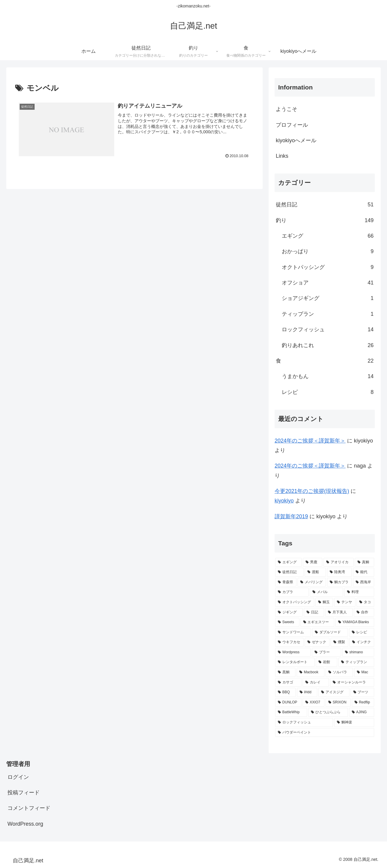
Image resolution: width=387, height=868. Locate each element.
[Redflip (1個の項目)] (363, 703)
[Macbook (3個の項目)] (311, 672)
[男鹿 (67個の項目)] (313, 562)
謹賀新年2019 (291, 516)
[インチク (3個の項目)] (362, 642)
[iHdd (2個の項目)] (307, 692)
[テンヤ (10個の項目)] (345, 602)
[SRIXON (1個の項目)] (338, 703)
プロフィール (292, 125)
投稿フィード (24, 793)
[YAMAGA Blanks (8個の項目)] (355, 622)
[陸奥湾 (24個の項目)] (339, 572)
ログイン (18, 777)
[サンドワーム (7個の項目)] (293, 632)
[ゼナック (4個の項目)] (317, 642)
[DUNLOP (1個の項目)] (288, 703)
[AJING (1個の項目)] (362, 712)
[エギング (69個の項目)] (288, 562)
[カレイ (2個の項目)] (316, 683)
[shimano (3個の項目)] (358, 652)
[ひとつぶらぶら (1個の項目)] (328, 712)
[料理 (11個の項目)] (359, 592)
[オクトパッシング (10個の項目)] (295, 602)
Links (282, 156)
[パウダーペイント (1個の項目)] (325, 733)
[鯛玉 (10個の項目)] (324, 602)
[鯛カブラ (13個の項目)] (339, 582)
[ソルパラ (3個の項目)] (339, 672)
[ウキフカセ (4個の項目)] (289, 642)
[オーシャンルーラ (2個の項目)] (352, 683)
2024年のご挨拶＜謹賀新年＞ (310, 441)
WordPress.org (25, 824)
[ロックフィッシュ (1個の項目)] (304, 722)
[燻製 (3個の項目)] (339, 642)
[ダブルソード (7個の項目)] (330, 632)
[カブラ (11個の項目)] (292, 592)
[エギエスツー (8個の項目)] (317, 622)
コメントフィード (29, 808)
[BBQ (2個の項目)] (285, 692)
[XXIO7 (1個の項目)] (314, 703)
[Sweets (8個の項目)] (287, 622)
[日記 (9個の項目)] (314, 612)
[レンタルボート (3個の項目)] (295, 662)
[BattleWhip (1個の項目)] (291, 712)
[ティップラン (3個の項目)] (356, 662)
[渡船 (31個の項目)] (315, 572)
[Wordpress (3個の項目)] (293, 652)
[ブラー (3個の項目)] (326, 652)
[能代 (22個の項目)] (364, 572)
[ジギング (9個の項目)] (289, 612)
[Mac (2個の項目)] (364, 672)
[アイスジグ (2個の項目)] (334, 692)
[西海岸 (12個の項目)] (364, 582)
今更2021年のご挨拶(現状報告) (312, 491)
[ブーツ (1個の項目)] (363, 692)
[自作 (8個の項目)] (364, 612)
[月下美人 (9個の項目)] (339, 612)
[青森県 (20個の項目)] (286, 582)
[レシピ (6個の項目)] (362, 632)
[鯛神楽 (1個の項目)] (354, 722)
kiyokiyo (284, 501)
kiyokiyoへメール (296, 140)
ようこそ (287, 109)
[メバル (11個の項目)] (326, 592)
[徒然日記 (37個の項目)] (289, 572)
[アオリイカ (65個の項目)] (339, 562)
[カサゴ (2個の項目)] (288, 683)
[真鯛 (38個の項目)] (364, 562)
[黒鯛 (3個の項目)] (285, 672)
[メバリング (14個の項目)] (312, 582)
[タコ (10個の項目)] (365, 602)
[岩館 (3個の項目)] (326, 662)
